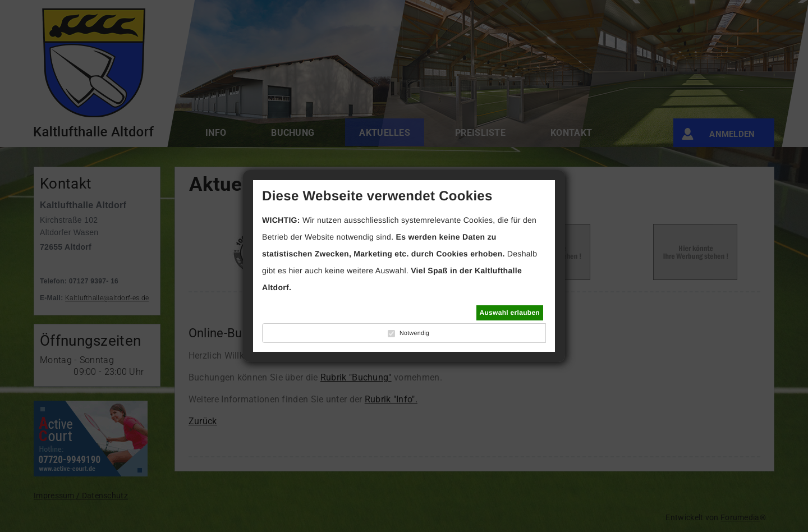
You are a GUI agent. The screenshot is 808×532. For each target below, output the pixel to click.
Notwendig (414, 333)
